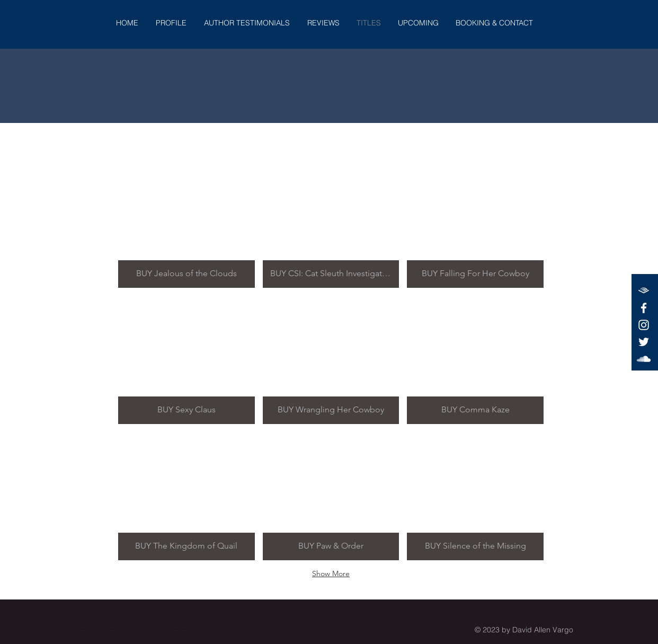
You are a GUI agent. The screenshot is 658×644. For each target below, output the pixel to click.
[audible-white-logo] (644, 291)
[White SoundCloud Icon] (644, 359)
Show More (331, 574)
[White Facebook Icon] (644, 308)
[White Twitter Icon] (644, 342)
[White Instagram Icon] (644, 325)
